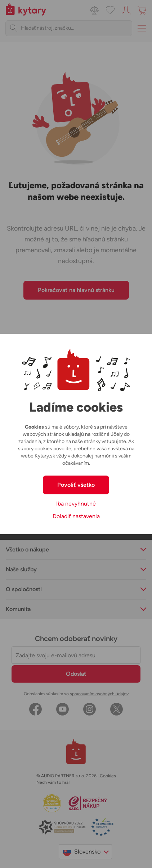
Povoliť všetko (76, 485)
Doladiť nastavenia (76, 516)
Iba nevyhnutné (76, 504)
